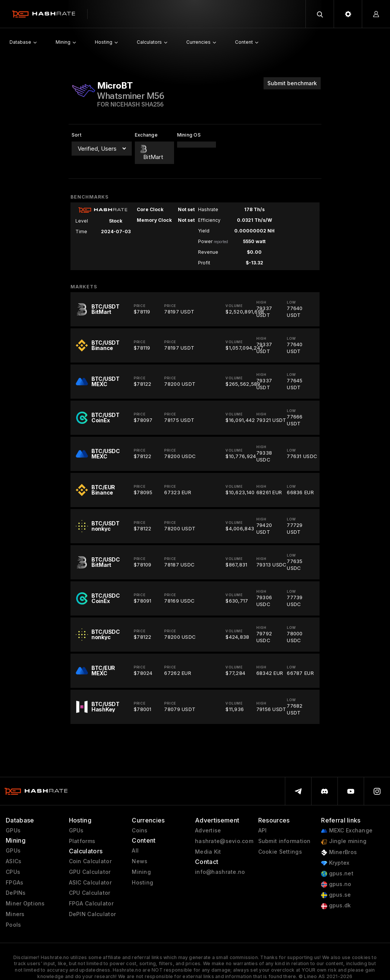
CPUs (13, 872)
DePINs (16, 893)
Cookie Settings (280, 852)
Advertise (208, 830)
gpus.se (336, 895)
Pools (13, 925)
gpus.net (337, 874)
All (135, 851)
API (263, 830)
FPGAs (14, 883)
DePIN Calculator (92, 914)
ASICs (14, 861)
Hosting (142, 883)
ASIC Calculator (90, 883)
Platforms (82, 841)
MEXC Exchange (347, 831)
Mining (141, 872)
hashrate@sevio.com (224, 841)
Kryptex (335, 863)
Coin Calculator (90, 861)
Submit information (285, 841)
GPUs (13, 830)
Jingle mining (344, 841)
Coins (140, 830)
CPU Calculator (90, 893)
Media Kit (208, 852)
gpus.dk (336, 906)
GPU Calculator (90, 872)
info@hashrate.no (220, 872)
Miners (15, 914)
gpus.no (336, 884)
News (140, 861)
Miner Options (25, 904)
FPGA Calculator (91, 904)
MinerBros (339, 852)
